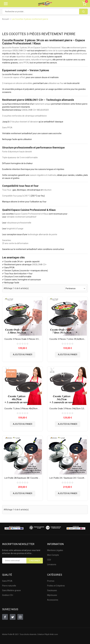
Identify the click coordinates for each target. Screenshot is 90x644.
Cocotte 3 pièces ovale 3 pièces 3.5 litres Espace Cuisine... (22, 339)
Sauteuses (52, 590)
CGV (49, 560)
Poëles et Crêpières (56, 586)
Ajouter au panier (23, 355)
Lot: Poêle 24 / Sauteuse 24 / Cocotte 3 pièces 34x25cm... (67, 478)
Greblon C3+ (8, 595)
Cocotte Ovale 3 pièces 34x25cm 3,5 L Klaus (67, 409)
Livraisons (52, 564)
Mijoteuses (52, 595)
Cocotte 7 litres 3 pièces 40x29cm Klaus (22, 409)
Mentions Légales (55, 550)
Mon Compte (53, 555)
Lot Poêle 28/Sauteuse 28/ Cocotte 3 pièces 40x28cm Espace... (22, 478)
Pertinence (76, 288)
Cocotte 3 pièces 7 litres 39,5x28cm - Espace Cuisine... (67, 339)
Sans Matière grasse (11, 590)
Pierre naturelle (9, 586)
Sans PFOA (7, 581)
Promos (51, 581)
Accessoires (53, 600)
